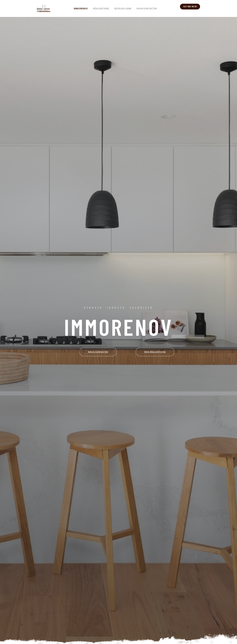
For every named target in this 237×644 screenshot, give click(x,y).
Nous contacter (147, 9)
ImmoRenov (81, 9)
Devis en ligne (123, 9)
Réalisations (101, 9)
